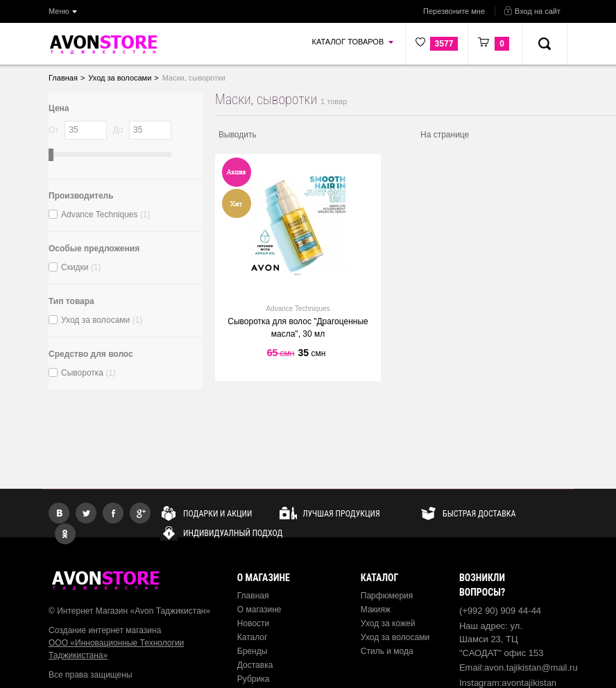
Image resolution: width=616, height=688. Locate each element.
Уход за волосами (395, 637)
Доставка (255, 665)
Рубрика (254, 679)
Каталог (253, 637)
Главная (253, 596)
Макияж (376, 610)
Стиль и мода (387, 651)
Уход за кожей (388, 623)
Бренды (252, 651)
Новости (253, 623)
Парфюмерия (387, 596)
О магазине (259, 610)
